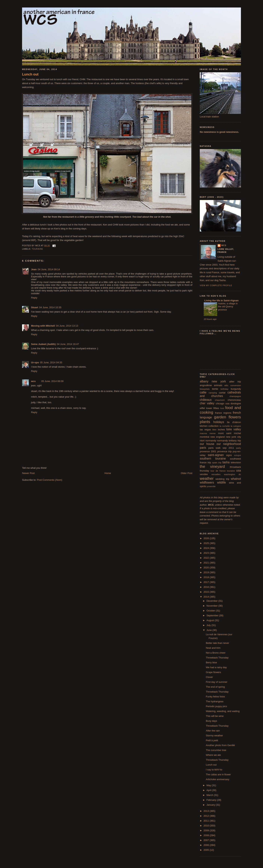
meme (212, 433)
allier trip (235, 382)
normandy (211, 441)
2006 (207, 845)
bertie (215, 389)
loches (221, 430)
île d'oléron (234, 422)
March (210, 795)
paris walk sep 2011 (221, 448)
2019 (207, 572)
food (222, 408)
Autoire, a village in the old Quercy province (228, 307)
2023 (207, 553)
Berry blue (211, 662)
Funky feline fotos (215, 697)
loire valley (234, 429)
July (209, 625)
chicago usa (223, 403)
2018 (207, 577)
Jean (34, 269)
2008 (207, 835)
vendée (204, 474)
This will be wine (215, 716)
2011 (207, 821)
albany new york (213, 381)
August (211, 620)
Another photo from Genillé (220, 745)
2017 (207, 582)
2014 (207, 597)
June (210, 630)
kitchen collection (209, 426)
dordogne (236, 403)
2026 (207, 538)
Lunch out (30, 74)
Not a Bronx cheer (216, 653)
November (212, 606)
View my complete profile (216, 285)
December (212, 601)
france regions (223, 413)
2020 (207, 568)
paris (203, 448)
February (212, 800)
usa (239, 471)
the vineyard (212, 466)
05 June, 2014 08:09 (52, 381)
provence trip (224, 451)
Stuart (35, 307)
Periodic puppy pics (216, 706)
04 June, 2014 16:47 (68, 344)
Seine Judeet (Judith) (43, 344)
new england (218, 437)
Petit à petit (212, 740)
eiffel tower (206, 408)
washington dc (233, 474)
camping (213, 393)
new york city (233, 437)
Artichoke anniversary (217, 779)
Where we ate (213, 755)
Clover (209, 677)
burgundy (236, 389)
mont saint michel (230, 433)
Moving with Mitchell (43, 326)
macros (203, 433)
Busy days (211, 721)
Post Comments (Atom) (50, 480)
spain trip (217, 462)
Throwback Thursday (217, 658)
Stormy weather (214, 736)
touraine (37, 249)
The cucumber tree (216, 750)
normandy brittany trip (229, 441)
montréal (205, 437)
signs (229, 455)
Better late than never (217, 643)
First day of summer (217, 682)
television (236, 462)
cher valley (207, 403)
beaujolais (205, 389)
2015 (207, 592)
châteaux (206, 400)
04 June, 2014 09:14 (49, 269)
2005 (207, 850)
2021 (207, 563)
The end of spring (215, 687)
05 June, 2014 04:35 (51, 362)
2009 (207, 830)
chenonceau (234, 400)
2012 (207, 816)
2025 (207, 543)
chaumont (220, 400)
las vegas (205, 430)
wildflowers (207, 483)
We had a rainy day (216, 667)
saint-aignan (216, 455)
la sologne (236, 426)
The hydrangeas (215, 701)
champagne (235, 396)
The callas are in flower (218, 774)
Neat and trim (213, 648)
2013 (207, 811)
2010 (207, 826)
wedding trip (222, 479)
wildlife (222, 483)
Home (108, 473)
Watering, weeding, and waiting (223, 711)
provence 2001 (208, 451)
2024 (207, 548)
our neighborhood (229, 444)
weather (207, 478)
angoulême (206, 385)
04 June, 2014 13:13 (67, 326)
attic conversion (233, 385)
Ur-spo (35, 362)
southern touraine (213, 459)
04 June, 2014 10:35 (50, 307)
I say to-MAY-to (214, 770)
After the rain (213, 731)
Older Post (187, 473)
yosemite (211, 486)
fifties (216, 408)
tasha (226, 462)
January (211, 805)
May (209, 785)
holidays (219, 422)
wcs (33, 381)
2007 (207, 840)
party (238, 448)
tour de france (218, 471)
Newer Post (28, 473)
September (213, 615)
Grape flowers (213, 672)
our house (207, 444)
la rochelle (225, 426)
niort (202, 441)
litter (214, 430)
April (209, 790)
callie (203, 392)
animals (218, 385)
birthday (224, 389)
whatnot (236, 479)
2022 (207, 558)
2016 (207, 587)
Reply (34, 298)
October (211, 611)
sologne (238, 455)
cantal (222, 393)
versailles (216, 474)
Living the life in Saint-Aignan (221, 300)
